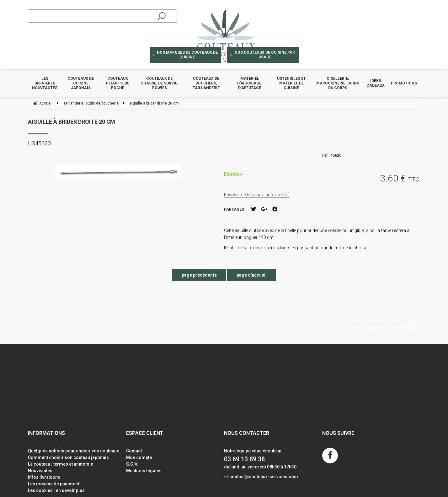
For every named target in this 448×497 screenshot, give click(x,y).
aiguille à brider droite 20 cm (72, 122)
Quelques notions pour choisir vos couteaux (73, 451)
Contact (134, 451)
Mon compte (139, 457)
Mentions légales (144, 471)
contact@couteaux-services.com (264, 477)
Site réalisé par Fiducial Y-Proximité (386, 328)
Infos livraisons (44, 477)
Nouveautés (40, 471)
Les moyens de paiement (53, 484)
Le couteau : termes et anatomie (61, 464)
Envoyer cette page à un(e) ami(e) (257, 195)
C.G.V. (132, 464)
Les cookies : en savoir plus (56, 490)
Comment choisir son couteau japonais (68, 457)
